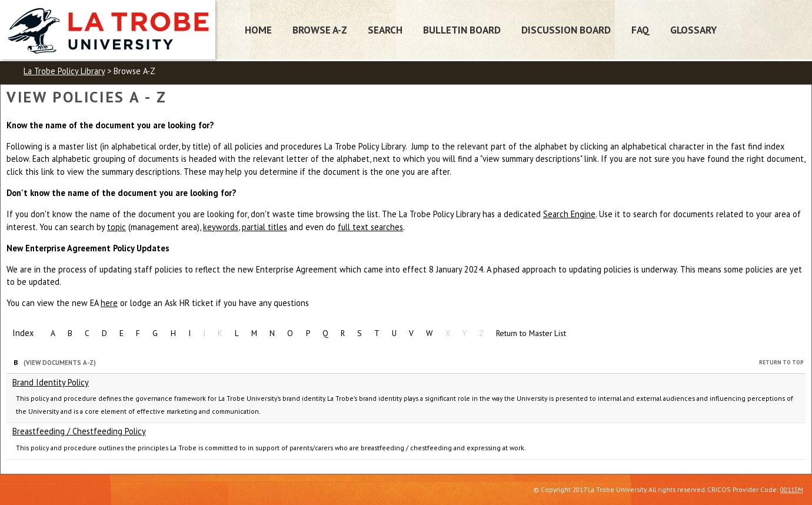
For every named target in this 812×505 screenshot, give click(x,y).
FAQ (640, 30)
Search (385, 30)
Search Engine (569, 214)
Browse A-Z (320, 30)
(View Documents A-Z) (60, 363)
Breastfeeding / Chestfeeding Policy (79, 431)
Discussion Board (566, 30)
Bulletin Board (462, 30)
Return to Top (781, 362)
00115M (792, 489)
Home (258, 30)
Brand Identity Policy (51, 382)
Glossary (693, 30)
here (109, 303)
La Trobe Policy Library (64, 71)
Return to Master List (531, 333)
